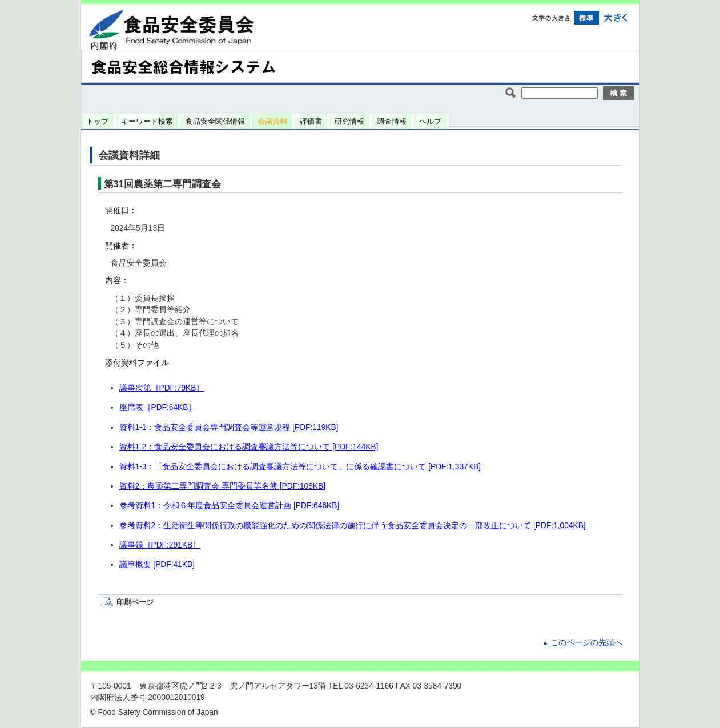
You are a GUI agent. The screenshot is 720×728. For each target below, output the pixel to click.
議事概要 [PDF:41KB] (157, 564)
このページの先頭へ (586, 643)
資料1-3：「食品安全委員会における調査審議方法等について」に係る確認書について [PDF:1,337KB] (300, 467)
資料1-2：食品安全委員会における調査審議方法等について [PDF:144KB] (249, 447)
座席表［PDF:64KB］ (158, 407)
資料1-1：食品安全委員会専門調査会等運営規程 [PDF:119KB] (229, 427)
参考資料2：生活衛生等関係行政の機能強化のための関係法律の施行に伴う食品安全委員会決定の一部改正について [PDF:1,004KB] (353, 526)
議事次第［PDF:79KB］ (162, 388)
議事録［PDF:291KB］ (160, 545)
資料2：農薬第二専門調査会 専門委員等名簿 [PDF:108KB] (223, 486)
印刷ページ (135, 602)
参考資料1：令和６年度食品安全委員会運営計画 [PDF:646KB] (230, 506)
